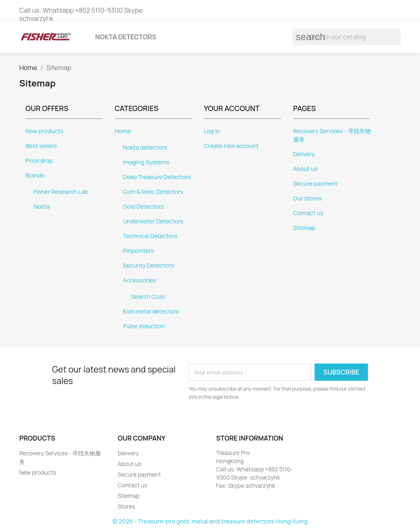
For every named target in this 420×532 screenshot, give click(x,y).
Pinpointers (139, 251)
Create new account (231, 146)
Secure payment (315, 183)
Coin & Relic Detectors (153, 192)
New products (44, 131)
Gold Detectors (144, 206)
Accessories (140, 280)
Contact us (308, 213)
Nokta (42, 206)
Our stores (308, 198)
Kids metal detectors (151, 311)
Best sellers (41, 146)
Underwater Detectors (153, 221)
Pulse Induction (144, 326)
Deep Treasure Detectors (157, 177)
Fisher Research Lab (61, 192)
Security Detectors (149, 265)
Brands (35, 175)
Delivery (304, 154)
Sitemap (305, 228)
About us (305, 169)
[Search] (347, 37)
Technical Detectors (150, 236)
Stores (127, 506)
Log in (212, 131)
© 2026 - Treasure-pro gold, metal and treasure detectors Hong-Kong (210, 521)
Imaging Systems (146, 162)
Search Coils (148, 297)
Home (123, 131)
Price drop (39, 160)
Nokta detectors (126, 37)
